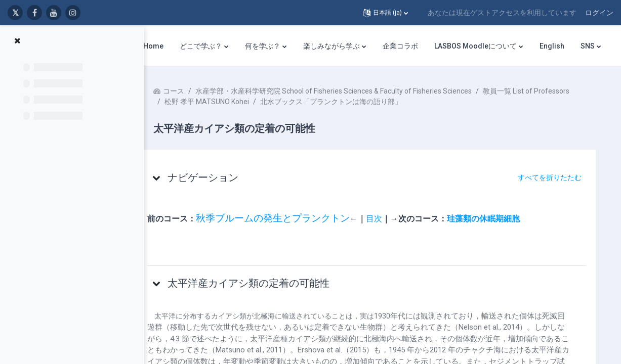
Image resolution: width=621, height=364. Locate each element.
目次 (393, 219)
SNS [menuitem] (588, 46)
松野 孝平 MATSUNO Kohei (324, 102)
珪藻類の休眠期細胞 (503, 219)
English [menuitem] (552, 46)
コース (193, 91)
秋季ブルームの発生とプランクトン (292, 218)
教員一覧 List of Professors (227, 102)
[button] (386, 13)
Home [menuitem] (153, 46)
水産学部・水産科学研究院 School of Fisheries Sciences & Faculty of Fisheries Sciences (353, 91)
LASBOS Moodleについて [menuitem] (475, 46)
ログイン (599, 13)
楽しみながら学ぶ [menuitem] (332, 46)
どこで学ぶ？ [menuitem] (201, 46)
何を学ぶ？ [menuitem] (263, 46)
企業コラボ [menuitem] (400, 46)
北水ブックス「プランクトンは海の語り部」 (448, 102)
